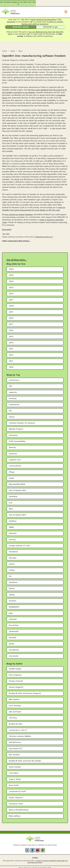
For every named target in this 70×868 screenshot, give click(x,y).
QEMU (11, 525)
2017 (11, 322)
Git (10, 574)
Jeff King (13, 716)
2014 (11, 341)
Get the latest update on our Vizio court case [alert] (35, 2)
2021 (11, 298)
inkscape (13, 556)
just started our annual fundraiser (19, 213)
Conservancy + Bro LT (18, 728)
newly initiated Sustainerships (43, 18)
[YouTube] (38, 848)
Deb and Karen (15, 710)
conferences (14, 403)
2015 (11, 335)
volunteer (13, 617)
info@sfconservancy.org (44, 235)
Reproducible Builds (17, 482)
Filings (12, 470)
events (12, 415)
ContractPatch (15, 464)
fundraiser (13, 495)
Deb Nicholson (15, 741)
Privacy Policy (23, 866)
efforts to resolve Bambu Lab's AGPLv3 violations (42, 21)
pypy (11, 611)
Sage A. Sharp (15, 777)
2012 (11, 353)
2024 (11, 280)
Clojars (12, 568)
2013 (11, 347)
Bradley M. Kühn (16, 722)
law (10, 409)
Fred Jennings (15, 704)
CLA (11, 501)
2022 (11, 292)
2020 (11, 304)
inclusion (13, 599)
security (12, 538)
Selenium (13, 532)
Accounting (14, 623)
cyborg (12, 593)
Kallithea (13, 519)
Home (5, 49)
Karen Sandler (15, 765)
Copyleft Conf (15, 458)
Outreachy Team (16, 802)
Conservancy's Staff (17, 790)
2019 (11, 310)
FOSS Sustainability (17, 440)
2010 (11, 365)
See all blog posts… (17, 258)
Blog (21, 49)
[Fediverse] (43, 848)
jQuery (12, 642)
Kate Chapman (15, 673)
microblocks (14, 648)
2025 (11, 273)
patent (12, 562)
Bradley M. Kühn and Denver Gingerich (25, 691)
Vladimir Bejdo (15, 667)
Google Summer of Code (19, 544)
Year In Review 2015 (17, 513)
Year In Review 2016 (17, 489)
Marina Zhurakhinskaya (19, 808)
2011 (11, 359)
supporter (13, 390)
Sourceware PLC (16, 747)
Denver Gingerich (16, 685)
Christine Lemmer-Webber (20, 734)
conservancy (14, 378)
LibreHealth (14, 630)
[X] (27, 848)
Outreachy (13, 433)
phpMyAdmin (14, 605)
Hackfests (13, 581)
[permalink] (7, 228)
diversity (12, 446)
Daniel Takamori (16, 796)
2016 (11, 329)
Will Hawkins (14, 698)
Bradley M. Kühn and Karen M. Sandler (25, 759)
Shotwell (13, 636)
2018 (11, 316)
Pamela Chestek (16, 679)
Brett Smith (14, 784)
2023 (11, 286)
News (13, 49)
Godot (11, 476)
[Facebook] (32, 848)
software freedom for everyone (22, 421)
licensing (13, 397)
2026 (11, 267)
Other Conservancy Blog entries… (16, 239)
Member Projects (16, 427)
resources (13, 452)
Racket (12, 587)
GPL (8, 232)
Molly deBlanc (15, 814)
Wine (11, 507)
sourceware (14, 654)
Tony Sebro (14, 771)
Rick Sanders (14, 753)
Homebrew (13, 550)
